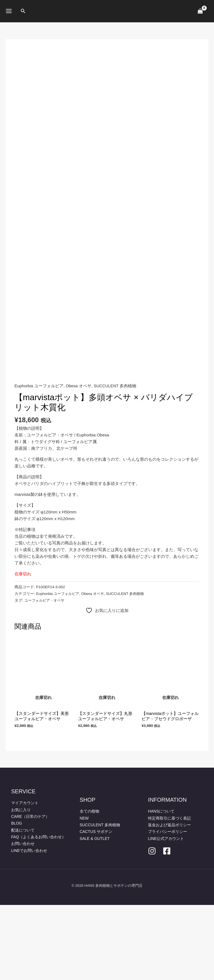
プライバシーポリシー (167, 907)
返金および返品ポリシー (169, 900)
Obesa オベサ (79, 461)
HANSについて (161, 887)
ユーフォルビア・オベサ (46, 675)
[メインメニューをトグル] (9, 11)
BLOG (17, 899)
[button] (23, 11)
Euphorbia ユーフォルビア (39, 461)
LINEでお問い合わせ (29, 925)
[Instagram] (152, 926)
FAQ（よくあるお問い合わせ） (38, 912)
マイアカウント (25, 878)
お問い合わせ (23, 919)
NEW (84, 893)
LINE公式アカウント (166, 914)
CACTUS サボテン (96, 907)
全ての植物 (89, 887)
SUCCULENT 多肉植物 (116, 461)
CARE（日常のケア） (30, 892)
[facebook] (167, 926)
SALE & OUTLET (95, 914)
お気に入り (21, 885)
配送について (23, 905)
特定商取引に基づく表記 (169, 893)
